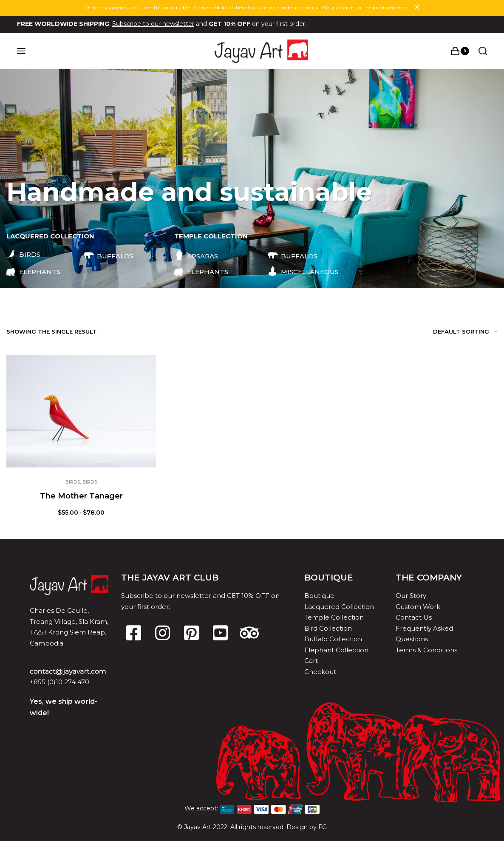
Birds (73, 482)
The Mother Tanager (81, 496)
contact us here (228, 7)
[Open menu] (22, 51)
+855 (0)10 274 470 (59, 682)
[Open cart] (460, 51)
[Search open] (482, 51)
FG (323, 827)
